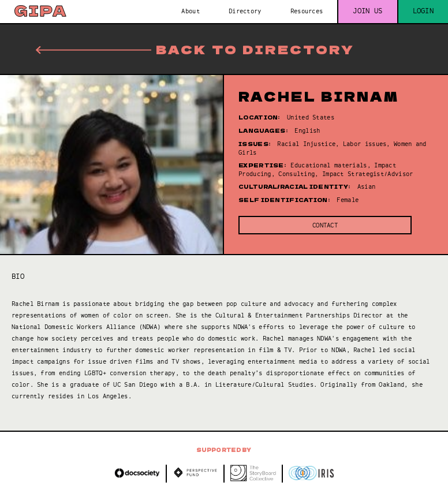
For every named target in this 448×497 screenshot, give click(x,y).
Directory (245, 11)
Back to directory (195, 49)
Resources (307, 11)
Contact (325, 225)
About (191, 11)
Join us (367, 11)
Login (423, 11)
